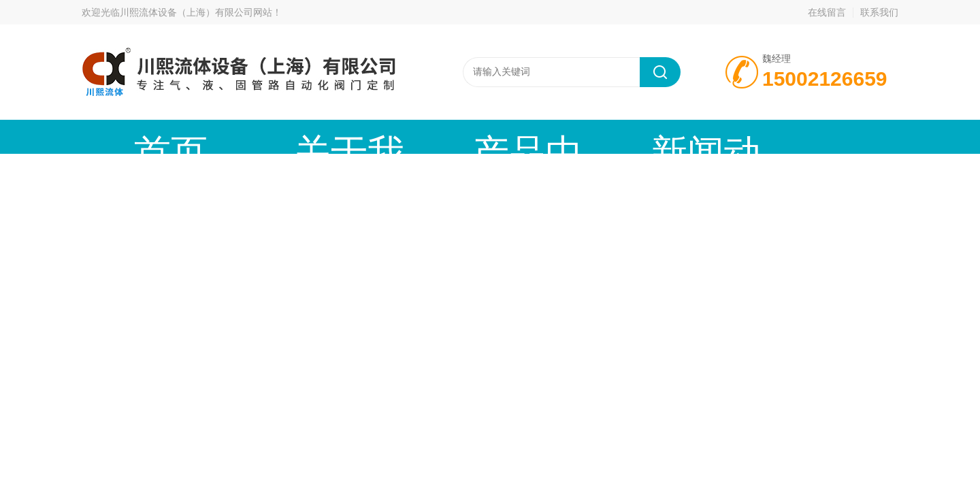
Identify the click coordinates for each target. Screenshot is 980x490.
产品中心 (371, 136)
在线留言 (827, 12)
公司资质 (718, 136)
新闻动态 (487, 136)
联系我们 (879, 12)
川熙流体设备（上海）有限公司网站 (196, 12)
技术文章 (602, 136)
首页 (140, 136)
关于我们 (255, 136)
